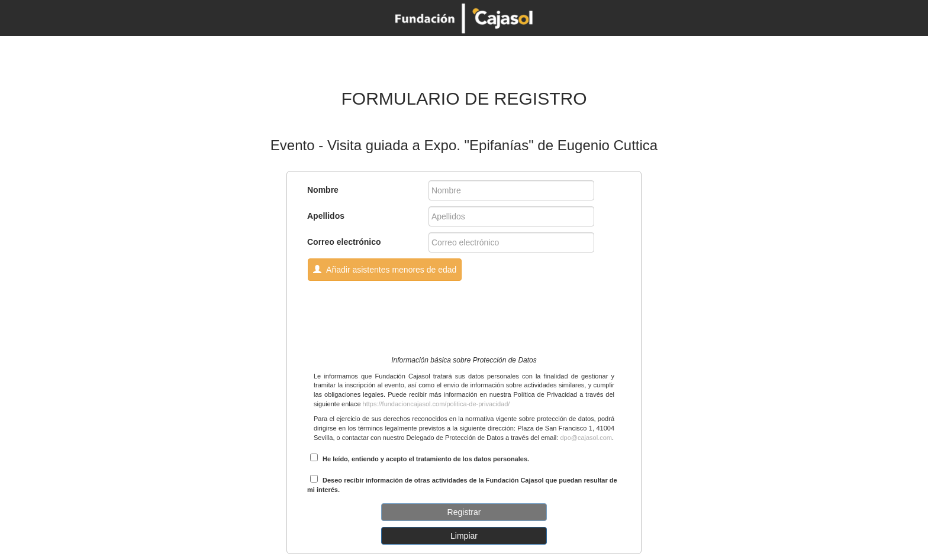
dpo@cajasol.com (586, 438)
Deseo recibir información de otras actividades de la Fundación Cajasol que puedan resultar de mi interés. (462, 484)
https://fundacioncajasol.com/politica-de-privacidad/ (436, 404)
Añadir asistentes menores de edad (385, 270)
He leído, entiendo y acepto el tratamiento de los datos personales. (420, 458)
